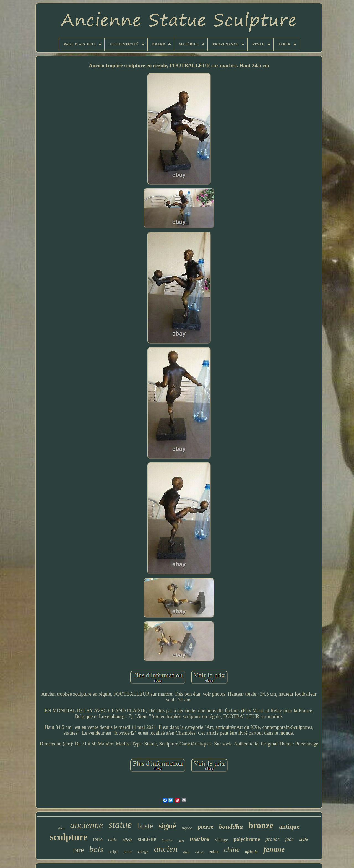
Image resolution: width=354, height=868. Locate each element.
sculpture (69, 837)
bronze (261, 825)
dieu (61, 828)
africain (251, 852)
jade (289, 839)
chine (232, 850)
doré (181, 841)
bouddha (231, 827)
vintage (221, 840)
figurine (167, 840)
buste (145, 826)
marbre (200, 839)
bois (96, 849)
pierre (205, 827)
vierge (143, 851)
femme (274, 849)
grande (273, 839)
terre (98, 839)
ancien (166, 849)
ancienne (86, 825)
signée (187, 828)
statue (120, 825)
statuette (147, 839)
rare (78, 850)
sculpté (113, 852)
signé (167, 826)
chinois (199, 852)
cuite (113, 839)
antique (289, 827)
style (304, 839)
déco (186, 852)
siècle (127, 840)
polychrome (247, 839)
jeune (128, 852)
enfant (214, 852)
